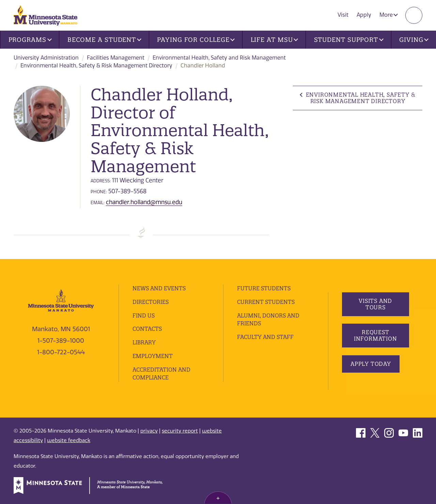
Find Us (144, 315)
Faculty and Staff (265, 337)
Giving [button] (414, 40)
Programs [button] (30, 40)
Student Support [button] (349, 40)
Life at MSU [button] (275, 40)
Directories (151, 302)
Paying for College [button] (196, 40)
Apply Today (371, 364)
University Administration (46, 58)
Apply (364, 15)
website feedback (69, 440)
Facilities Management (116, 58)
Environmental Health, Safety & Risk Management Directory (96, 66)
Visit (343, 15)
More (389, 15)
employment (153, 356)
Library (144, 342)
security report (180, 431)
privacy (149, 431)
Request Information (375, 335)
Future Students (264, 288)
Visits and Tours (375, 304)
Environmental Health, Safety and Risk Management (219, 58)
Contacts (147, 329)
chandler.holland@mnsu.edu (144, 202)
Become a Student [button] (104, 40)
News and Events (159, 288)
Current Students (266, 302)
